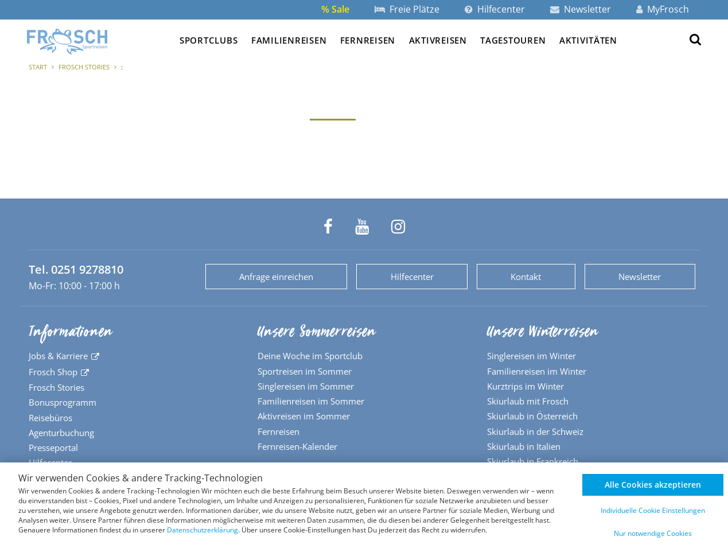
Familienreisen (289, 40)
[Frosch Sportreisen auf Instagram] (398, 227)
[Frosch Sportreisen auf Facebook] (328, 227)
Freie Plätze (407, 9)
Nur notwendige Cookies (653, 533)
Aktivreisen (438, 40)
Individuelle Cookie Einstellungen (653, 510)
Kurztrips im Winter (525, 386)
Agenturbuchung (61, 433)
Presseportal (53, 448)
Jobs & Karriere (58, 356)
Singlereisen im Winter (532, 356)
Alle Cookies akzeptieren (653, 485)
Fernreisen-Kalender (297, 446)
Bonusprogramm (63, 402)
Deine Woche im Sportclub (310, 356)
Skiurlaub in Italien (524, 446)
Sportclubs (209, 40)
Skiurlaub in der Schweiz (535, 431)
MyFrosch (663, 9)
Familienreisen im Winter (537, 371)
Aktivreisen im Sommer (304, 416)
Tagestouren (513, 40)
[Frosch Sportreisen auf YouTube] (362, 227)
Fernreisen (368, 40)
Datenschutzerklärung (203, 530)
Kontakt (526, 277)
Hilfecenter (495, 9)
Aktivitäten (588, 40)
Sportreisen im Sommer (305, 371)
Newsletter (581, 9)
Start (38, 67)
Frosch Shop (53, 372)
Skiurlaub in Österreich (532, 416)
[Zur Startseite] (67, 41)
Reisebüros (50, 418)
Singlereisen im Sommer (306, 386)
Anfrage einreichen (276, 277)
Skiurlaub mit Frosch (528, 401)
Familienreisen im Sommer (311, 401)
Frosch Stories (84, 67)
